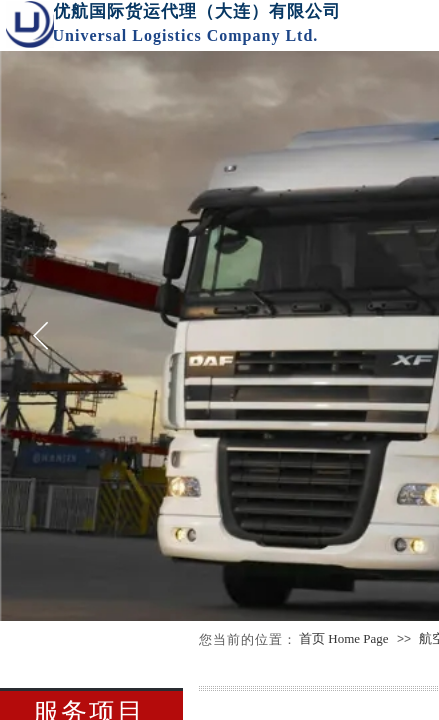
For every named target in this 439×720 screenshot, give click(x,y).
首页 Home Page (344, 638)
